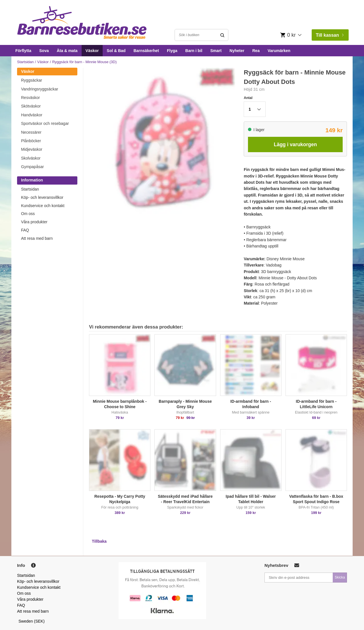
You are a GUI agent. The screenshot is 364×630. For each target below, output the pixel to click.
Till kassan (330, 35)
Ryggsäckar (32, 80)
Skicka (340, 577)
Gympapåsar (32, 167)
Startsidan (25, 62)
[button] (255, 109)
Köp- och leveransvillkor (42, 197)
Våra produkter (34, 222)
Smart (216, 51)
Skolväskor (31, 158)
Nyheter (237, 51)
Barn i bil (194, 51)
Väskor (92, 51)
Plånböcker (31, 141)
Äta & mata (67, 51)
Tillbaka (99, 541)
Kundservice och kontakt (43, 206)
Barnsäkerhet (146, 51)
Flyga (172, 51)
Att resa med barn (37, 238)
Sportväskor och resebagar (45, 123)
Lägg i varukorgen (295, 144)
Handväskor (32, 115)
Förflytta (23, 51)
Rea (256, 51)
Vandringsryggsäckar (40, 89)
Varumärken (279, 51)
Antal (248, 98)
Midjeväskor (32, 149)
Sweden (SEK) (32, 621)
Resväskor (30, 98)
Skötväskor (31, 106)
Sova (44, 51)
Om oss (28, 214)
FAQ (25, 230)
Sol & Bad (116, 51)
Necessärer (31, 132)
